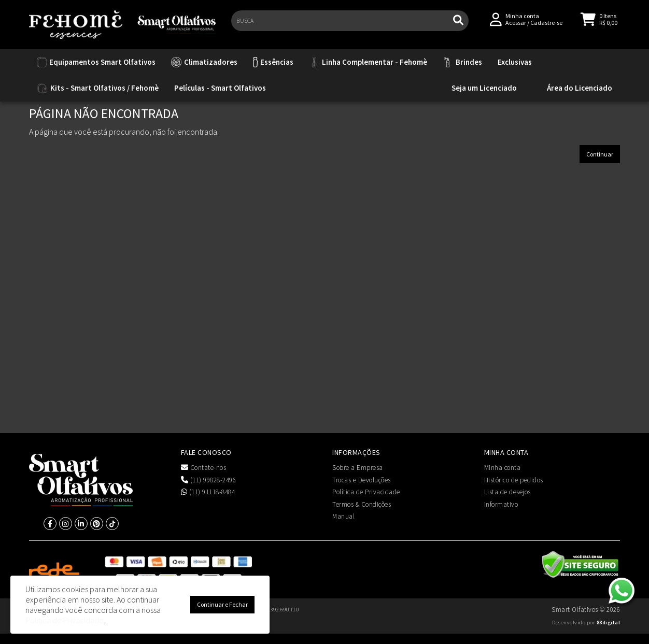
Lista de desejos (507, 492)
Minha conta (503, 468)
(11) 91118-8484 (208, 492)
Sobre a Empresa (358, 468)
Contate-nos (204, 468)
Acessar (516, 27)
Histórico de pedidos (514, 480)
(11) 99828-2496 (209, 480)
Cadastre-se (546, 27)
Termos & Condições (362, 504)
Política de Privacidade (366, 492)
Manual (343, 516)
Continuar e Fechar (222, 604)
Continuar (600, 154)
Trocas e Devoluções (362, 480)
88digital (609, 622)
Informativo (501, 504)
